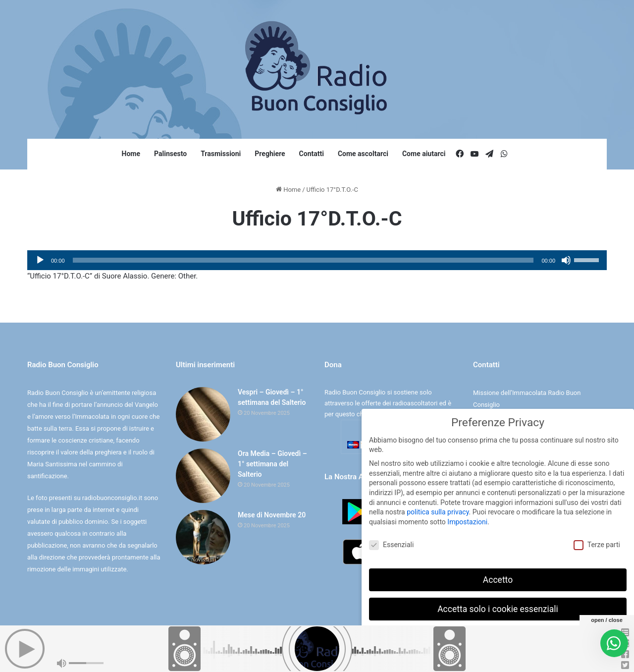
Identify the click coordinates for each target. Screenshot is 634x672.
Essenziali (391, 542)
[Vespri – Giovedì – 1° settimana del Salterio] (203, 414)
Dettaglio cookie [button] (467, 657)
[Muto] (566, 260)
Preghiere (270, 154)
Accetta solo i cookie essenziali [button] (498, 606)
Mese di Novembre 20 (272, 515)
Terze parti (597, 542)
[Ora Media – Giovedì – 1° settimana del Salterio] (203, 476)
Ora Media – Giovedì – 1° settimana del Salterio (272, 464)
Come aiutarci (424, 154)
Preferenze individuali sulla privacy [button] (498, 635)
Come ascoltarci (363, 154)
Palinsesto (170, 154)
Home (131, 154)
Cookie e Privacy (326, 654)
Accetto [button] (498, 577)
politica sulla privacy (438, 509)
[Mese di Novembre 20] (203, 537)
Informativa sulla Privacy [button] (519, 657)
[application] (317, 260)
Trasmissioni (221, 154)
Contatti (312, 154)
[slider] (303, 260)
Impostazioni (467, 519)
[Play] (40, 260)
